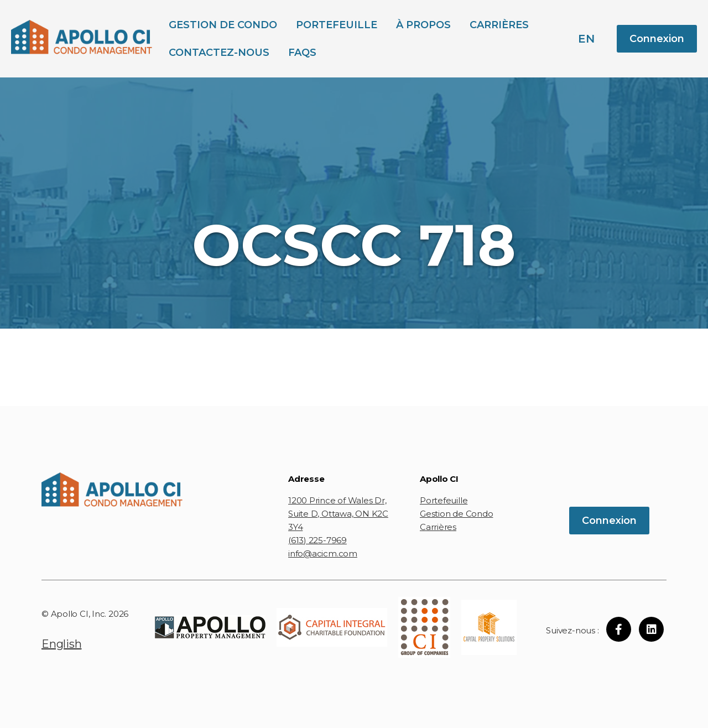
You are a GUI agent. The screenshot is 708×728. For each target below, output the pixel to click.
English (61, 644)
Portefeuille (337, 25)
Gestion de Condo (223, 25)
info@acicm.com (323, 553)
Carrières (499, 25)
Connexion (657, 39)
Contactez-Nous (219, 53)
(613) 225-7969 (317, 540)
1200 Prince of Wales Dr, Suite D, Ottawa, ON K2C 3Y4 (338, 514)
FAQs (302, 53)
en (586, 39)
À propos (423, 25)
